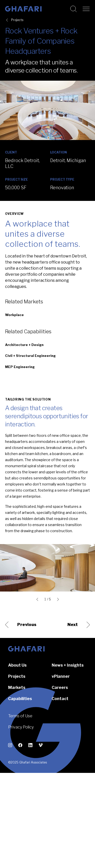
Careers (60, 688)
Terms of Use (20, 716)
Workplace (14, 315)
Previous (21, 625)
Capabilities (20, 699)
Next (79, 625)
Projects (17, 20)
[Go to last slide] (38, 599)
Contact (60, 699)
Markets (17, 688)
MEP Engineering (20, 367)
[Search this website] (73, 9)
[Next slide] (57, 599)
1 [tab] (45, 599)
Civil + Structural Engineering (30, 356)
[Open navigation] (86, 9)
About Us (17, 665)
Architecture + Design (24, 345)
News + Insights (68, 665)
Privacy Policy (21, 727)
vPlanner (61, 676)
